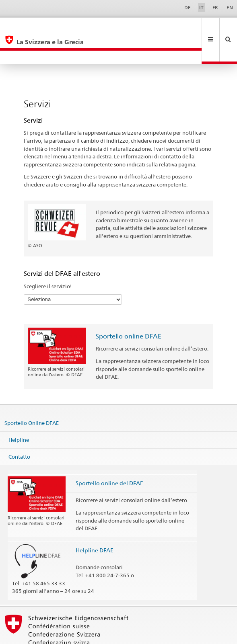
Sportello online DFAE (129, 309)
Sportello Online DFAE (32, 396)
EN (230, 7)
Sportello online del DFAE (109, 456)
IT (201, 7)
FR (215, 7)
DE (188, 7)
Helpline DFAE (95, 523)
